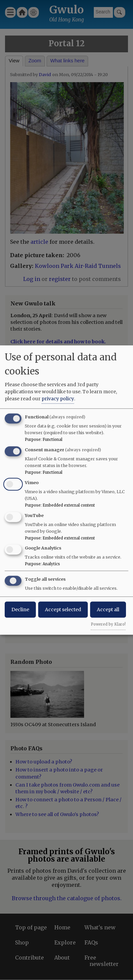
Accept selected (63, 610)
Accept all (108, 610)
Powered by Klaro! (108, 624)
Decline (20, 610)
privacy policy (58, 399)
